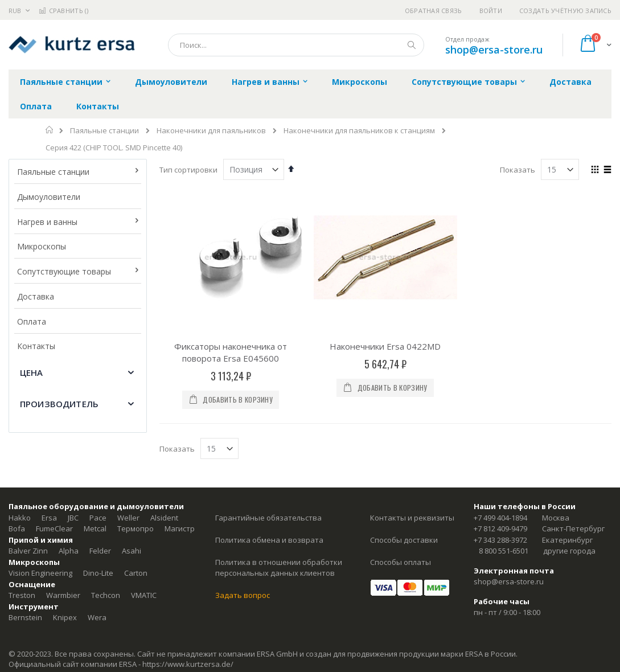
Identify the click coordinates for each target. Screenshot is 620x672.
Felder (100, 551)
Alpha (69, 551)
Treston (22, 595)
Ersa (49, 518)
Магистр (180, 528)
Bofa (17, 528)
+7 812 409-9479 (500, 528)
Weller (128, 518)
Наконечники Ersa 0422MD (385, 346)
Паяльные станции (104, 131)
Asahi (132, 551)
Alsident (164, 518)
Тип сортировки (188, 170)
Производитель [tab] (59, 404)
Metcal (95, 528)
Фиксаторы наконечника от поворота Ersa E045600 (231, 352)
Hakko (20, 518)
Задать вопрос (243, 595)
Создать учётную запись (565, 11)
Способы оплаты (401, 562)
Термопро (136, 528)
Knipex (65, 617)
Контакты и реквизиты (412, 518)
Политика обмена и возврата (269, 540)
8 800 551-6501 (504, 551)
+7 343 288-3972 (500, 540)
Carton (136, 573)
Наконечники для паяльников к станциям (359, 131)
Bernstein (25, 617)
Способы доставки (404, 540)
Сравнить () (63, 11)
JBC (73, 518)
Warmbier (63, 595)
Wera (97, 617)
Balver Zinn (28, 551)
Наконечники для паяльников (211, 131)
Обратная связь (434, 11)
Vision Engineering (40, 573)
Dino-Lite (98, 573)
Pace (98, 518)
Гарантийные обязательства (268, 518)
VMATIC (144, 595)
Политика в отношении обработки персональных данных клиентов (279, 568)
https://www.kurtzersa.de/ (188, 664)
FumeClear (54, 528)
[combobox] (296, 45)
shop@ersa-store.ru (494, 50)
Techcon (106, 595)
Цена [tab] (32, 372)
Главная (50, 130)
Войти (491, 11)
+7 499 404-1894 (500, 518)
